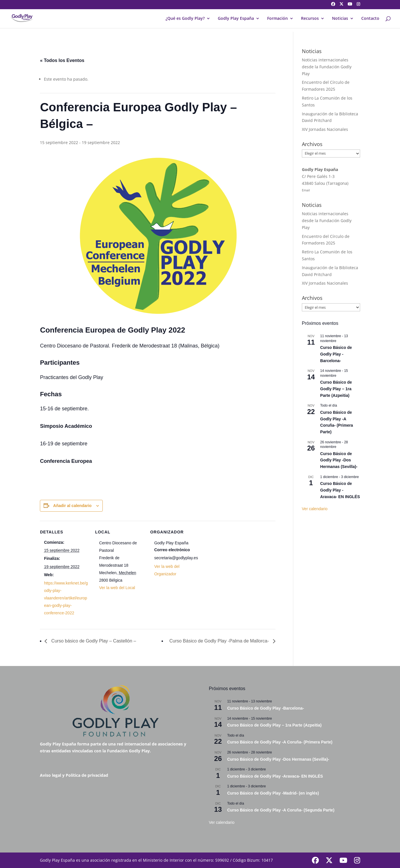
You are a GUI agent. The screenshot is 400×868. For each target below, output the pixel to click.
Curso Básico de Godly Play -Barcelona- (336, 354)
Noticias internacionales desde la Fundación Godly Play (327, 67)
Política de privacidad (87, 775)
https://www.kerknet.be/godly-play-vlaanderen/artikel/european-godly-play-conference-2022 (66, 598)
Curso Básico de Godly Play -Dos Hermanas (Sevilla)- (339, 460)
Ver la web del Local (117, 588)
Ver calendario (315, 509)
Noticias (340, 19)
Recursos (310, 19)
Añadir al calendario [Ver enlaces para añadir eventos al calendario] (72, 506)
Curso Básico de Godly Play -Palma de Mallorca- (220, 641)
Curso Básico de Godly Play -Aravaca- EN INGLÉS (340, 490)
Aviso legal (51, 775)
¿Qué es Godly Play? (185, 19)
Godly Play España (236, 19)
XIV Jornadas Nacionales (325, 129)
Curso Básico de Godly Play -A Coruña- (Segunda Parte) (281, 810)
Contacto (370, 19)
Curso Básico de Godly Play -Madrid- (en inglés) (273, 793)
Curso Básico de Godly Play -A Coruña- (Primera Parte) (280, 742)
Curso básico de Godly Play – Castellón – (93, 641)
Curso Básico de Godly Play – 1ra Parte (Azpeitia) (336, 389)
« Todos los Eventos (62, 60)
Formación (277, 19)
